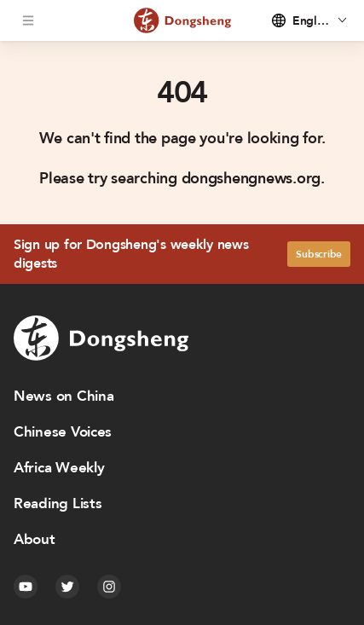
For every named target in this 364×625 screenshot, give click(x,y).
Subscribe (319, 254)
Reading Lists (58, 503)
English (312, 21)
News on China (64, 396)
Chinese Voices (63, 432)
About (35, 539)
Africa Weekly (59, 468)
